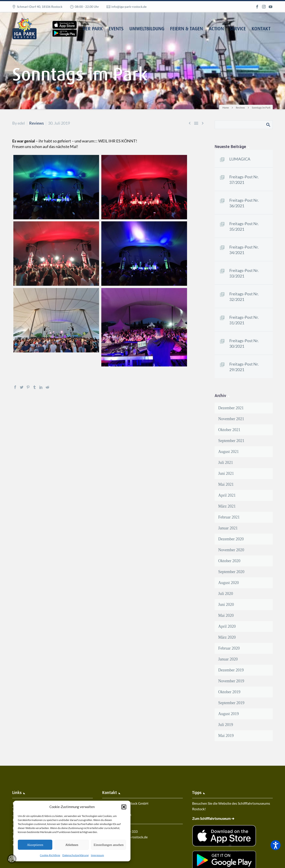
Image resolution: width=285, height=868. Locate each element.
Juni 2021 (226, 473)
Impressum (97, 855)
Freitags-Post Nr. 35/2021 (244, 226)
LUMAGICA (240, 159)
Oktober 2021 (229, 430)
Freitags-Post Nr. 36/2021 (244, 203)
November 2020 (231, 550)
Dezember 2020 (231, 539)
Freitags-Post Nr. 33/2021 (244, 273)
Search (268, 125)
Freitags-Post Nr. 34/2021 (244, 250)
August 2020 (229, 583)
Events (116, 29)
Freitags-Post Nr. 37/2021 (244, 180)
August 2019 (229, 714)
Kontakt (261, 29)
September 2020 (231, 572)
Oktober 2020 (229, 561)
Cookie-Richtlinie (50, 855)
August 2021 (229, 452)
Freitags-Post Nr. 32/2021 (244, 297)
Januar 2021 (228, 528)
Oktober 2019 (229, 692)
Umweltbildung (147, 29)
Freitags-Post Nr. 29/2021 (244, 367)
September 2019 (231, 703)
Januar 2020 (228, 659)
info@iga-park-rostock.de (129, 7)
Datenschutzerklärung (75, 855)
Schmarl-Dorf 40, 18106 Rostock (40, 7)
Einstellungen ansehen (109, 845)
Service (238, 29)
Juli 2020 (226, 594)
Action (216, 29)
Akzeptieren (35, 845)
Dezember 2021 (231, 408)
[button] (124, 807)
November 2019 (231, 681)
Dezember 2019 (231, 670)
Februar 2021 (229, 517)
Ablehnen (72, 845)
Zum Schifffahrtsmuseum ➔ (213, 818)
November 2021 (231, 419)
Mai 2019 (226, 736)
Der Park (93, 29)
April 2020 (227, 626)
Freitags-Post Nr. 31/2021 (244, 320)
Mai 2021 (226, 484)
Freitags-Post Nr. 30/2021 (244, 343)
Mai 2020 (226, 615)
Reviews (37, 123)
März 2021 (227, 506)
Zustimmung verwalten (12, 859)
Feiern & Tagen (186, 29)
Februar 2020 (229, 648)
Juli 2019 (226, 725)
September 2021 (231, 441)
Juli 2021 (226, 463)
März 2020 (227, 637)
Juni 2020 (226, 605)
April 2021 (227, 495)
